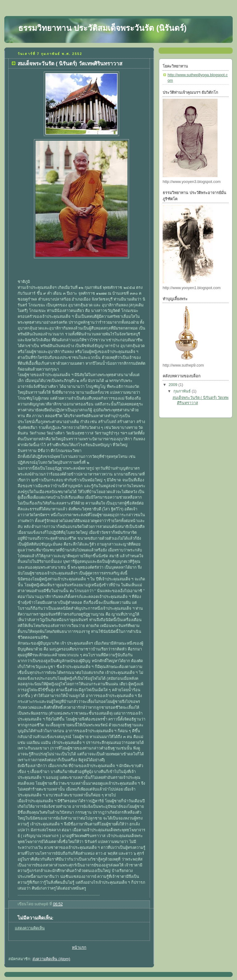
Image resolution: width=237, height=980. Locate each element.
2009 (174, 385)
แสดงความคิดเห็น (30, 928)
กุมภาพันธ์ (183, 391)
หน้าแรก (79, 948)
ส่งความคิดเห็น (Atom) (51, 959)
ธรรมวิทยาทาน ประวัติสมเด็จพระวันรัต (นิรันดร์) (102, 28)
